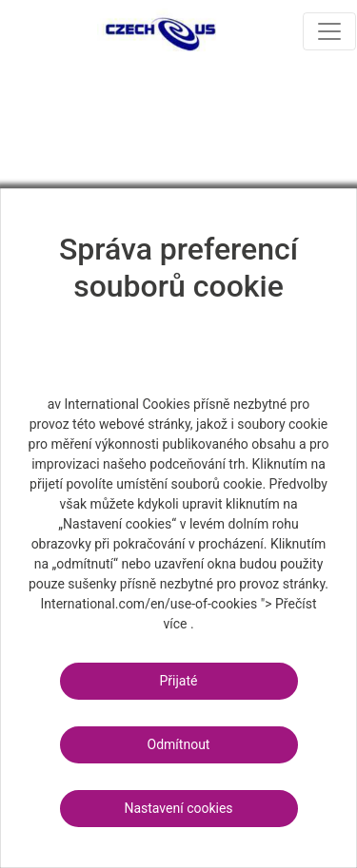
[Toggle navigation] (329, 31)
